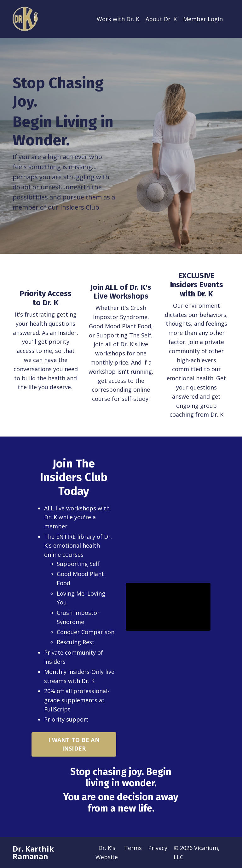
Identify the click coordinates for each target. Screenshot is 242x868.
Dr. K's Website (107, 852)
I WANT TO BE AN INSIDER (74, 744)
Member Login (203, 19)
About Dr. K (161, 19)
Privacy (158, 848)
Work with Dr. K (118, 19)
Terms (133, 848)
